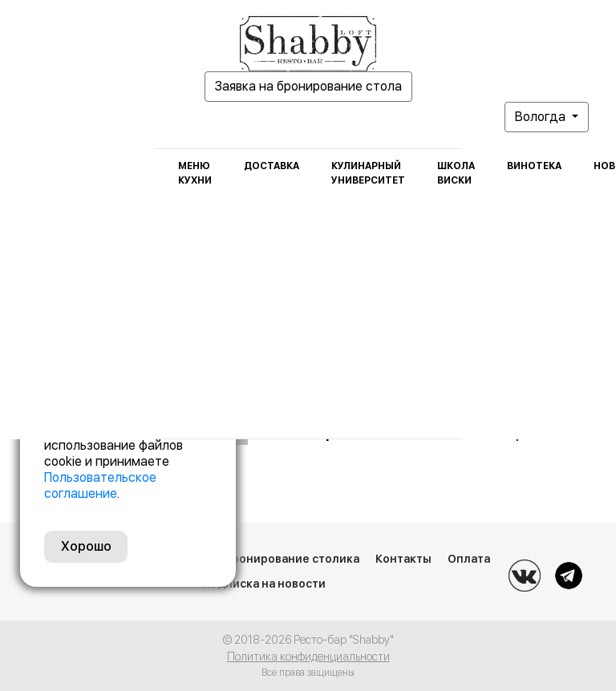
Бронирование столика (292, 559)
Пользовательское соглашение (100, 485)
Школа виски (456, 173)
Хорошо (86, 546)
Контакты (403, 559)
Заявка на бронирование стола (308, 86)
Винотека (534, 166)
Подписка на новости (264, 584)
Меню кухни (195, 173)
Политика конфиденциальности (308, 657)
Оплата (469, 559)
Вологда (542, 117)
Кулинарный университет (368, 173)
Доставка (272, 166)
